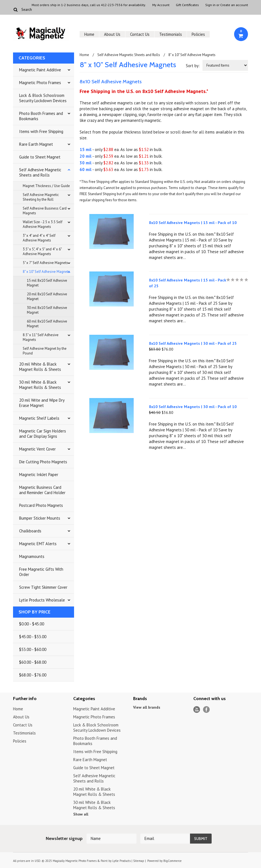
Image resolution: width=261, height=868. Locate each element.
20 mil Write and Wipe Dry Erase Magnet (42, 403)
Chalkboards (30, 531)
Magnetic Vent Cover (37, 449)
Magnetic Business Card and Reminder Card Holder (42, 490)
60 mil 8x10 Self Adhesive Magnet (47, 324)
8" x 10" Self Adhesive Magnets (46, 272)
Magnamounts (32, 556)
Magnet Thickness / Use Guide (46, 186)
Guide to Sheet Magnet (40, 157)
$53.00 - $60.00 (33, 649)
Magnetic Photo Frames (40, 83)
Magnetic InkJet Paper (39, 475)
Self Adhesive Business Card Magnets (45, 211)
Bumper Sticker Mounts (40, 518)
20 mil (86, 156)
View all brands (147, 707)
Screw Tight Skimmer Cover (43, 587)
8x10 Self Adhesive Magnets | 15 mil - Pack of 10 (193, 223)
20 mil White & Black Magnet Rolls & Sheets (40, 367)
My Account (161, 5)
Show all (81, 814)
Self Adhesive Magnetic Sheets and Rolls (40, 172)
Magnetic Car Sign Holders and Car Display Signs (43, 434)
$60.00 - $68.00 (33, 662)
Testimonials (171, 34)
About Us (112, 34)
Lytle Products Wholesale (42, 600)
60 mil (86, 169)
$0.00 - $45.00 (32, 624)
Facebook (206, 710)
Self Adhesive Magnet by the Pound (45, 351)
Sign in (210, 5)
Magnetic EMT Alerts (38, 544)
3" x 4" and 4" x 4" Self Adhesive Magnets (39, 238)
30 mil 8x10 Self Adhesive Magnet (47, 310)
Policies (198, 34)
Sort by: (193, 66)
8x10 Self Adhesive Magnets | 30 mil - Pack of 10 (193, 407)
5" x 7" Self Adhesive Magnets (45, 263)
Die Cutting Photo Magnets (43, 462)
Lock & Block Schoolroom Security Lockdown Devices (43, 98)
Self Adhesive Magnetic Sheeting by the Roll (41, 197)
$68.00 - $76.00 (33, 675)
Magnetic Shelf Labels (39, 418)
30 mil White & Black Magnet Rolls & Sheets (40, 385)
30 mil (86, 163)
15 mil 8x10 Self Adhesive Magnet (47, 283)
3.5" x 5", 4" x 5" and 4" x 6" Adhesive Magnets (42, 251)
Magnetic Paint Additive (40, 70)
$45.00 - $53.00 (33, 637)
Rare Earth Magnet (36, 144)
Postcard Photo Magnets (41, 505)
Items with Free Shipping (41, 131)
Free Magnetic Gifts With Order (41, 572)
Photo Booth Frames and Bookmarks (41, 116)
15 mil (86, 149)
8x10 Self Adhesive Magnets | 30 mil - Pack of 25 (193, 343)
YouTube (197, 710)
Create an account (234, 5)
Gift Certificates (187, 5)
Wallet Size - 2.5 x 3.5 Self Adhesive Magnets (43, 224)
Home (89, 34)
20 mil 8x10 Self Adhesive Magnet (47, 296)
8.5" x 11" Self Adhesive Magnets (41, 337)
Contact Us (140, 34)
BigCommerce (173, 861)
